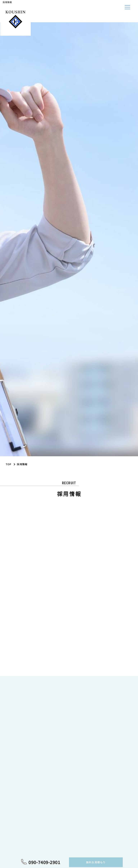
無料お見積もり (96, 862)
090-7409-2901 (44, 862)
